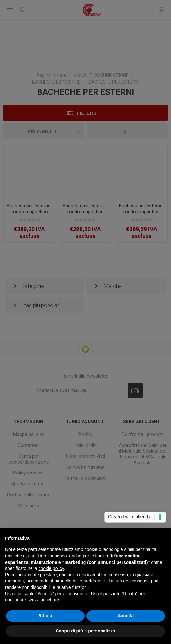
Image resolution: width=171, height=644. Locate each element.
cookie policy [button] (51, 568)
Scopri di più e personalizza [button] (85, 631)
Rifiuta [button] (45, 616)
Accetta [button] (126, 616)
